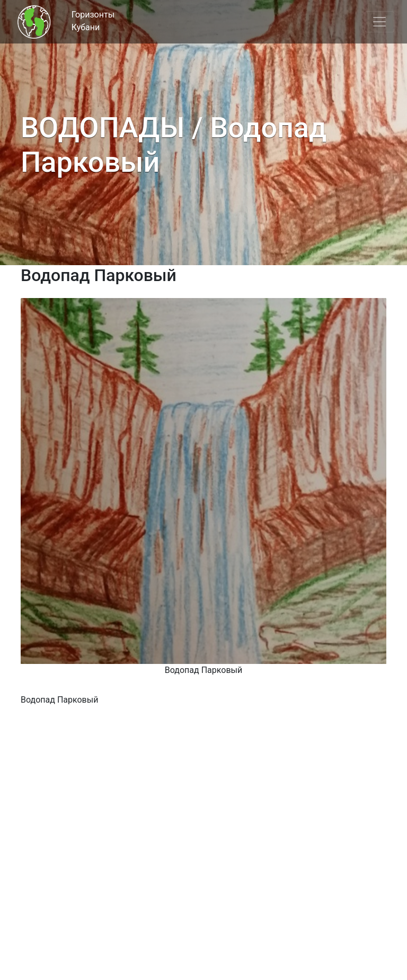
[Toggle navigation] (379, 22)
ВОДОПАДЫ (103, 128)
